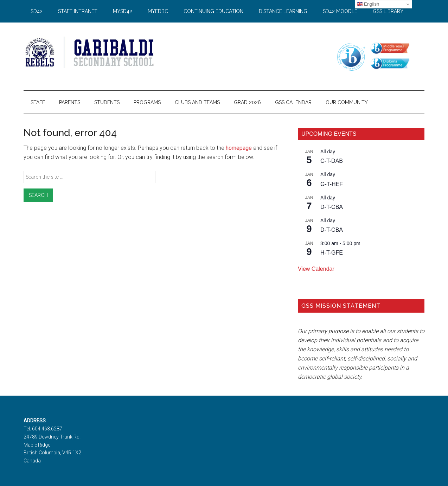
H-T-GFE (332, 253)
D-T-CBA (332, 207)
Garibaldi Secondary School (90, 52)
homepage (239, 148)
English (368, 4)
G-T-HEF (332, 184)
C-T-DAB (332, 161)
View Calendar (316, 269)
